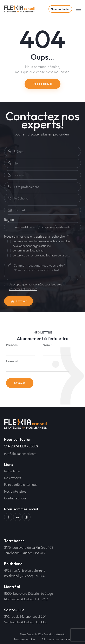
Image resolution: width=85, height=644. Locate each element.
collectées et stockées (23, 289)
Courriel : (13, 361)
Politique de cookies (25, 639)
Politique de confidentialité (56, 639)
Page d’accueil (42, 84)
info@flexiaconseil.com (20, 454)
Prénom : (13, 345)
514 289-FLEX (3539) (21, 446)
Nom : (47, 345)
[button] (79, 9)
